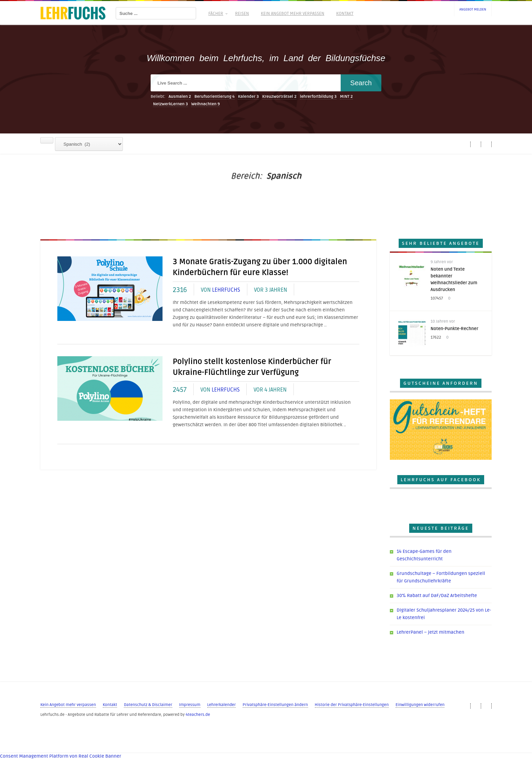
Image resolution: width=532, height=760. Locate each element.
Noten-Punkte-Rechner (454, 329)
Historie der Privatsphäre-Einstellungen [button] (352, 705)
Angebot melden (473, 10)
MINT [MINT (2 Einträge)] (346, 97)
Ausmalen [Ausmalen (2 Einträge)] (180, 97)
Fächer (217, 14)
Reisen (242, 14)
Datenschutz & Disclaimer (148, 705)
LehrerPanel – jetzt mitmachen (430, 632)
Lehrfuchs (226, 290)
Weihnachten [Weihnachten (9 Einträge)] (206, 104)
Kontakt (345, 14)
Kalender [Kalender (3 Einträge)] (248, 97)
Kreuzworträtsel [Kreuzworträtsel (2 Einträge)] (279, 97)
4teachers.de (198, 715)
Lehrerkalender (222, 705)
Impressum (190, 705)
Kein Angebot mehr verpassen (293, 14)
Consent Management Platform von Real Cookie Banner (61, 756)
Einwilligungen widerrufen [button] (420, 705)
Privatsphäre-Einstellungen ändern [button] (275, 705)
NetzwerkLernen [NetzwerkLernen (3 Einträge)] (170, 104)
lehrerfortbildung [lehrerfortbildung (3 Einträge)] (318, 97)
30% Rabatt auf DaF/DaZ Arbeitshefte (437, 595)
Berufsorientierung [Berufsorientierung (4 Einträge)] (215, 97)
